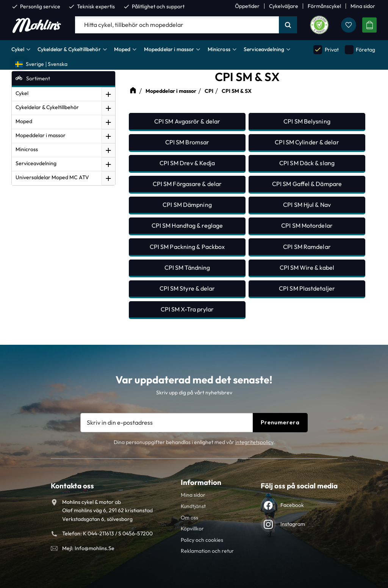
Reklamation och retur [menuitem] (207, 551)
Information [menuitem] (201, 482)
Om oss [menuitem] (189, 518)
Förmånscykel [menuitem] (324, 6)
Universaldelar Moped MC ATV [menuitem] (52, 177)
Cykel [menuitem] (18, 49)
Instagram (293, 524)
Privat (326, 49)
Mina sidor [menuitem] (363, 6)
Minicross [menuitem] (219, 49)
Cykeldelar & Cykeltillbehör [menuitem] (69, 49)
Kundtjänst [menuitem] (193, 506)
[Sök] (288, 25)
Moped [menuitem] (122, 49)
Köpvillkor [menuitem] (192, 529)
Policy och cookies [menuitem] (202, 540)
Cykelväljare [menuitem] (284, 6)
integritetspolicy (254, 442)
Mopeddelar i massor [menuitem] (169, 49)
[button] (349, 25)
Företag (360, 49)
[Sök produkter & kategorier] (177, 25)
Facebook (292, 505)
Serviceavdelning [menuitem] (264, 49)
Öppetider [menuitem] (247, 6)
